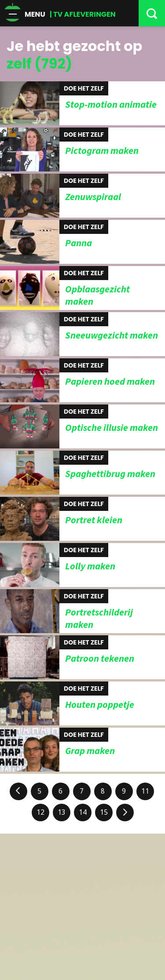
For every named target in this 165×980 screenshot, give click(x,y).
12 (40, 812)
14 (83, 812)
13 (62, 812)
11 (145, 791)
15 (104, 812)
